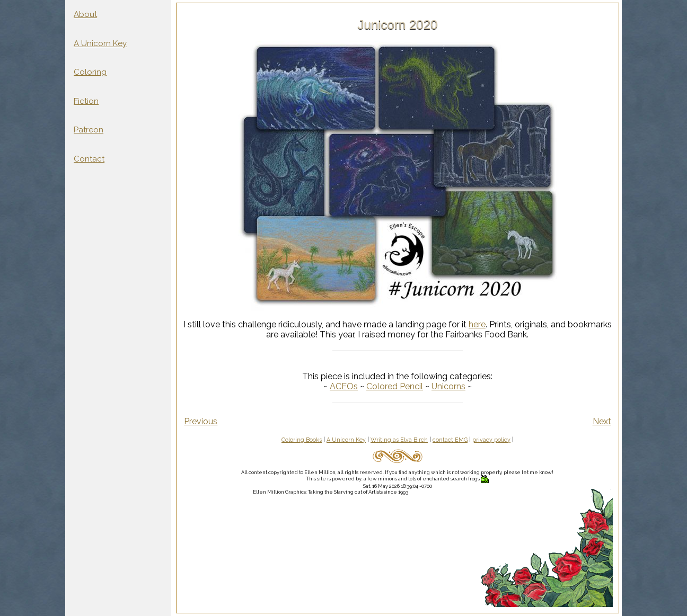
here (477, 324)
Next (602, 421)
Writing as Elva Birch (399, 440)
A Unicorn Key (100, 43)
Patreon (89, 130)
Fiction (86, 101)
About (85, 14)
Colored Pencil (395, 386)
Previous (201, 421)
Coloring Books (302, 440)
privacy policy (491, 440)
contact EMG (450, 440)
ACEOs (344, 386)
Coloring (90, 72)
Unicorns (448, 386)
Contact (89, 159)
